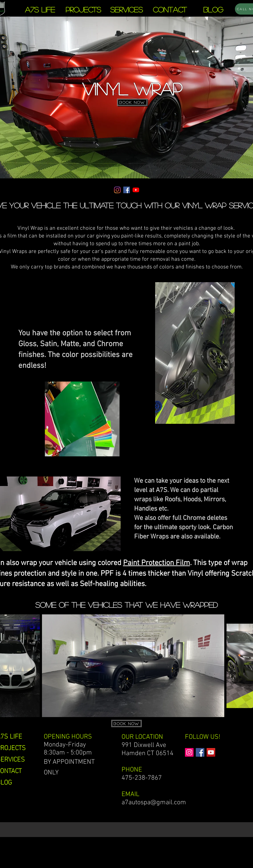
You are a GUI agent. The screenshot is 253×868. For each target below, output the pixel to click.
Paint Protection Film (157, 563)
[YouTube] (136, 190)
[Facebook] (127, 190)
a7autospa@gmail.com (154, 803)
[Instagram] (117, 190)
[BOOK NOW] (132, 102)
